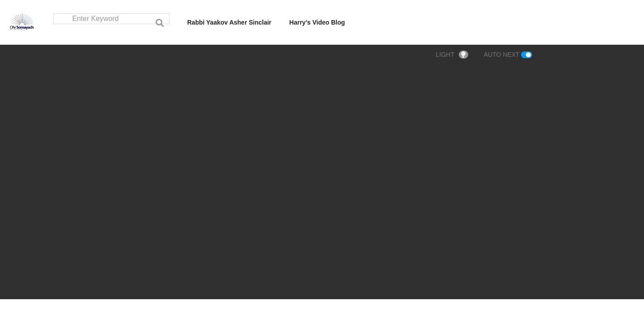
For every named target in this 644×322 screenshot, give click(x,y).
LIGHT (452, 55)
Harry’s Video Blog (317, 22)
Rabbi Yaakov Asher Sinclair (229, 22)
